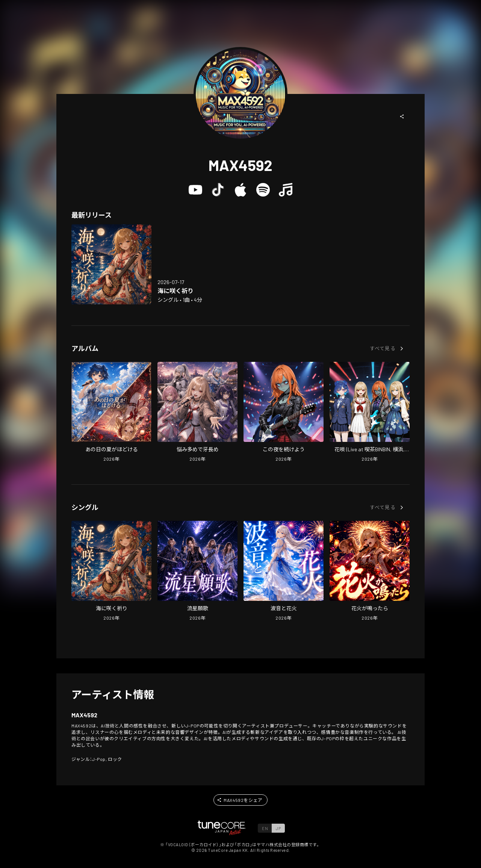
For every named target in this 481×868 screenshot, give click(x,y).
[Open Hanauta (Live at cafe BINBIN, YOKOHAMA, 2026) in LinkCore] (370, 413)
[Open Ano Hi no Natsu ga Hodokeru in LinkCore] (111, 413)
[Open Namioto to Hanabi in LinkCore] (284, 572)
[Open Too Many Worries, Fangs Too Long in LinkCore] (197, 413)
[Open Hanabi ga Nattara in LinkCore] (370, 572)
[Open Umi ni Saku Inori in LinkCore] (111, 264)
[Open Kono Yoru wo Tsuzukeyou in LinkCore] (284, 413)
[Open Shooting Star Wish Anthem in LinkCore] (197, 572)
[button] (402, 116)
